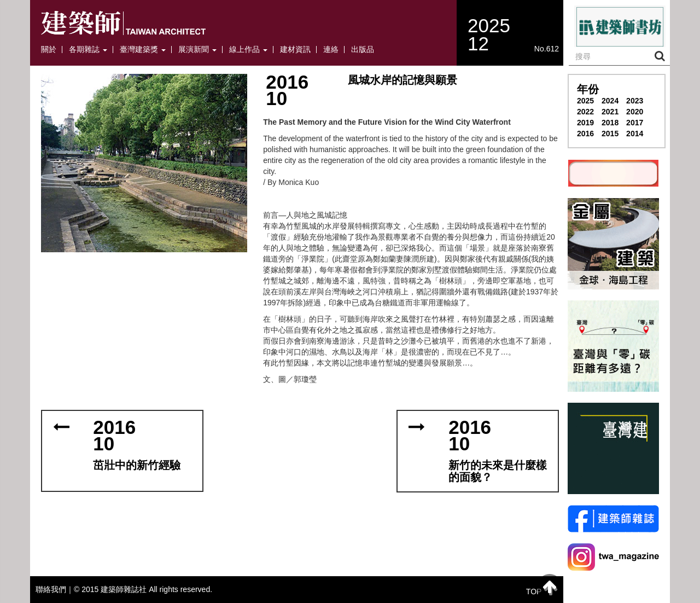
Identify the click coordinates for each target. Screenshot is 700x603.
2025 (585, 101)
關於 (49, 50)
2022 (585, 112)
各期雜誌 (88, 50)
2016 (585, 134)
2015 (610, 134)
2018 (610, 123)
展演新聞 (197, 50)
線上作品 (248, 50)
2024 (610, 101)
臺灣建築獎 (143, 50)
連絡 (331, 50)
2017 (635, 123)
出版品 (363, 50)
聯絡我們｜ (55, 589)
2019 (585, 123)
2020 (635, 112)
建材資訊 (295, 50)
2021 (610, 112)
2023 (635, 101)
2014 (635, 134)
